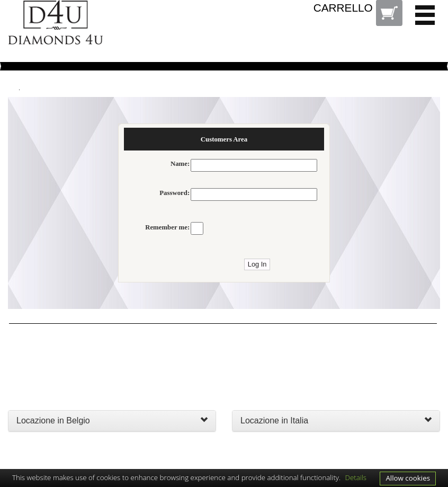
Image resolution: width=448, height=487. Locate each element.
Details (356, 477)
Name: (180, 164)
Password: (174, 193)
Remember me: (167, 227)
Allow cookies (408, 478)
